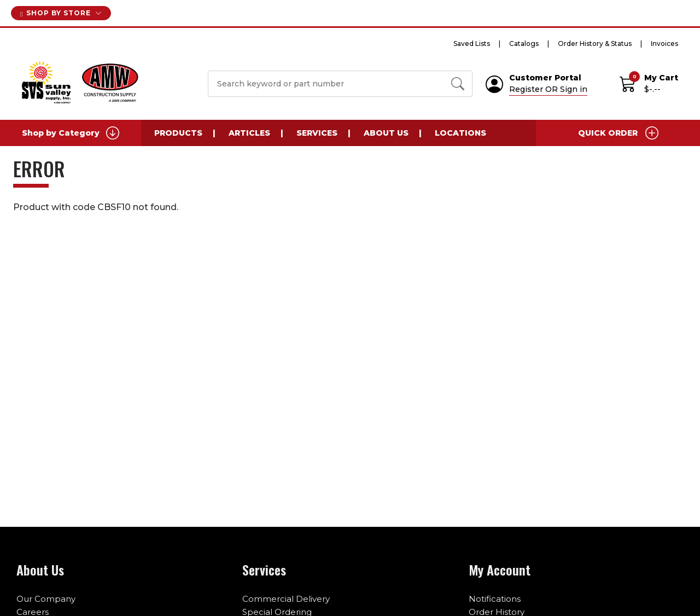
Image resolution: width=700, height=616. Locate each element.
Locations (460, 133)
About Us (386, 133)
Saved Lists (472, 43)
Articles (249, 133)
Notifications (495, 599)
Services (317, 133)
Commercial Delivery (286, 599)
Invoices (664, 43)
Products (178, 133)
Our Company (46, 599)
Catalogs (524, 43)
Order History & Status (595, 43)
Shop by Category (71, 133)
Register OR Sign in (548, 89)
